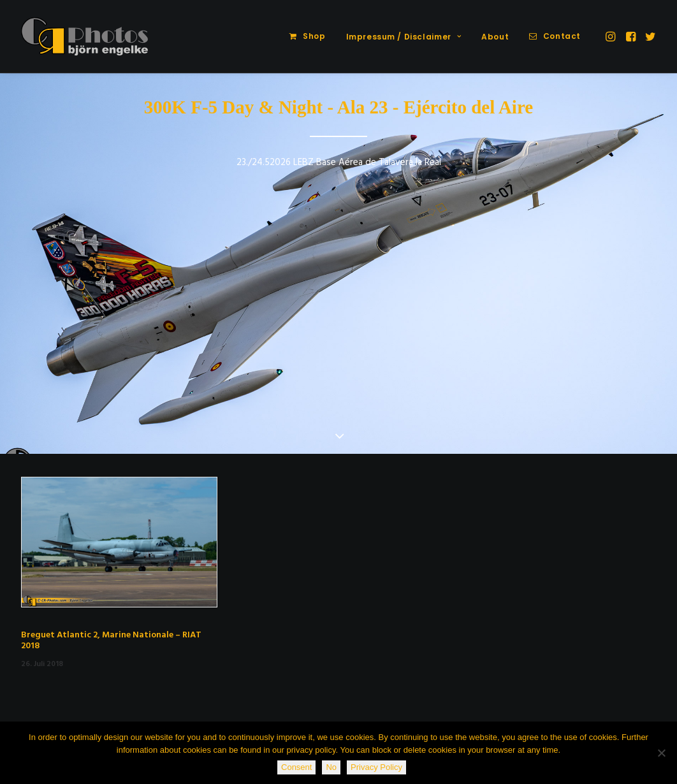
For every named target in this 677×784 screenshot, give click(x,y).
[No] (661, 753)
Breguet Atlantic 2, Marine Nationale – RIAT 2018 (111, 641)
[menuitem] (307, 36)
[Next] (646, 265)
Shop (314, 36)
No (331, 767)
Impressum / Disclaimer (404, 37)
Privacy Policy (376, 767)
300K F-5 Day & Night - (239, 107)
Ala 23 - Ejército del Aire (435, 107)
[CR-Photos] (84, 36)
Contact (562, 36)
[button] (612, 36)
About (495, 37)
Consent (296, 767)
